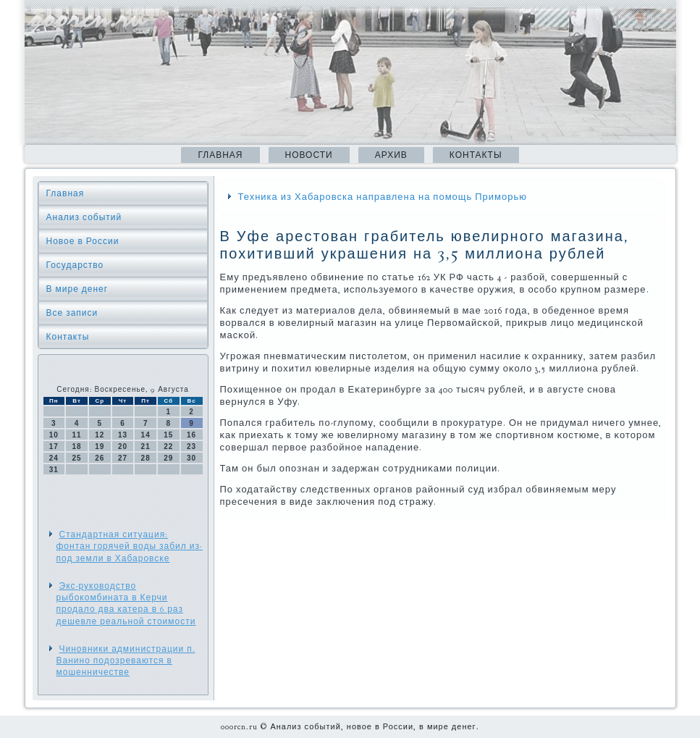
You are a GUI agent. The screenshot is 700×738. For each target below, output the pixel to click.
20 (123, 446)
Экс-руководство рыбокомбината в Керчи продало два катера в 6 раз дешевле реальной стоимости (126, 604)
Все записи (72, 313)
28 (146, 458)
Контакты (476, 155)
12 (100, 435)
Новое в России (83, 241)
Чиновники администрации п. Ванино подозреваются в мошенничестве (126, 661)
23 (191, 446)
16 (191, 435)
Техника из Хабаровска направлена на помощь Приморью (383, 197)
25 (76, 458)
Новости (309, 155)
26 (100, 458)
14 (146, 435)
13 (123, 435)
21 (146, 446)
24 (54, 458)
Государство (75, 265)
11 (76, 435)
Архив (391, 155)
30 (191, 458)
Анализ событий (84, 217)
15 (168, 435)
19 (100, 446)
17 (54, 446)
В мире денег (77, 289)
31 (54, 470)
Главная (220, 155)
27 (123, 458)
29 (168, 458)
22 (168, 446)
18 (76, 446)
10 (54, 435)
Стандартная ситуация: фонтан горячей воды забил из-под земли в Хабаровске (130, 546)
